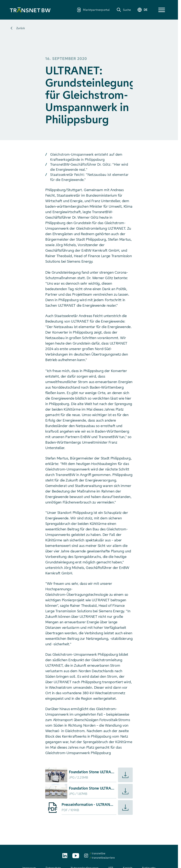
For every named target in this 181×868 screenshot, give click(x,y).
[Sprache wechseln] (142, 10)
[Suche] (124, 10)
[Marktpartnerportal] (93, 10)
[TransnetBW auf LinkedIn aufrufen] (65, 856)
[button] (162, 10)
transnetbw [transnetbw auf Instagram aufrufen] (98, 853)
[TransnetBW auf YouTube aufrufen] (76, 856)
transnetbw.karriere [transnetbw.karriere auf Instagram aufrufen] (103, 858)
